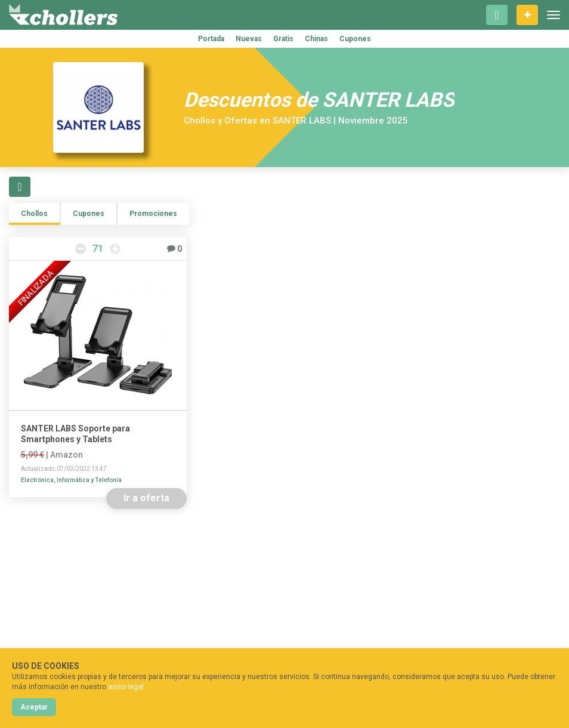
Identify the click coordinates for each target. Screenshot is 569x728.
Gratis (283, 39)
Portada (211, 39)
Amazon (67, 455)
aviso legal (126, 687)
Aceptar (34, 707)
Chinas (316, 39)
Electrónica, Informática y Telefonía (71, 480)
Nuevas (249, 39)
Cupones (355, 39)
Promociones (153, 214)
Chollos (34, 214)
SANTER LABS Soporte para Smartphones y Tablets (75, 434)
